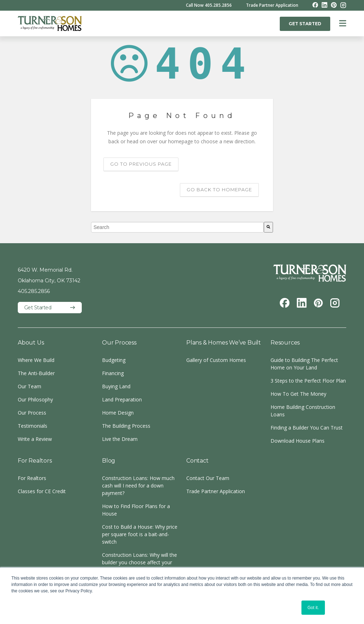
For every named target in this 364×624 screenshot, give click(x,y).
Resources (285, 343)
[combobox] (177, 227)
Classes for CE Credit (42, 491)
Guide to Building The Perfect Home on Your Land (304, 364)
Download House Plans (298, 441)
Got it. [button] (313, 608)
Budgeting (114, 360)
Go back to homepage (219, 190)
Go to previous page (141, 164)
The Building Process (126, 426)
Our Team (30, 386)
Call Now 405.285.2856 (209, 5)
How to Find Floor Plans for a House (136, 510)
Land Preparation (122, 399)
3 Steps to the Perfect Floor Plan (308, 381)
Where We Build (36, 360)
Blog (109, 461)
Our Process (32, 413)
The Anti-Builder (36, 373)
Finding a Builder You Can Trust (307, 428)
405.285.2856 (34, 291)
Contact (197, 461)
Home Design (118, 413)
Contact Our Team (208, 478)
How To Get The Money (298, 394)
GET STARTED (305, 24)
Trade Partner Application (272, 5)
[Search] (268, 227)
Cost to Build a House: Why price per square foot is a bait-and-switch (140, 534)
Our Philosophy (35, 399)
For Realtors (35, 461)
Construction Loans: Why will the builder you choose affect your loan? (140, 562)
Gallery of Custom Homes (216, 360)
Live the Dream (120, 439)
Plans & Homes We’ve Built (224, 343)
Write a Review (35, 439)
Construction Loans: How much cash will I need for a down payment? (138, 486)
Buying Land (116, 386)
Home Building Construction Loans (303, 411)
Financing (113, 373)
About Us (31, 343)
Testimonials (33, 426)
